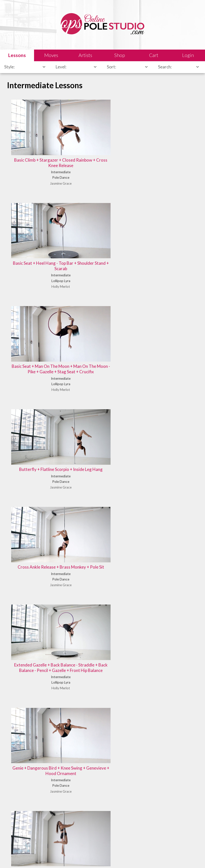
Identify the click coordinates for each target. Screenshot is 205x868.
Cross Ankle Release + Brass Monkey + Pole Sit (102, 230)
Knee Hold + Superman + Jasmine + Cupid (166, 320)
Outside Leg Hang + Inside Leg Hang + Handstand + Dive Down (39, 500)
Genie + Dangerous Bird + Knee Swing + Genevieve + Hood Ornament (39, 323)
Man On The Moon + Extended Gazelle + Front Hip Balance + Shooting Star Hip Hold (39, 412)
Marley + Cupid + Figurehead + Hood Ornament (102, 409)
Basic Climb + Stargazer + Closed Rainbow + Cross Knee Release (39, 141)
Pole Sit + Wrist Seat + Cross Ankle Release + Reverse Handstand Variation (166, 500)
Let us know (164, 825)
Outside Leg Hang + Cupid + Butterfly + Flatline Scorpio (166, 406)
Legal (52, 857)
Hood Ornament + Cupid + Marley (102, 320)
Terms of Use (103, 857)
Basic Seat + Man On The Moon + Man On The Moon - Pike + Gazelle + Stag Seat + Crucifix (166, 144)
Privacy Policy (128, 857)
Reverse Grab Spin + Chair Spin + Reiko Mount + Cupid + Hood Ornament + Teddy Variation (39, 696)
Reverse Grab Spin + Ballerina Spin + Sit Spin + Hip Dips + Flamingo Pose (166, 591)
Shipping (82, 857)
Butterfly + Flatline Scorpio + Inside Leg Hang (39, 230)
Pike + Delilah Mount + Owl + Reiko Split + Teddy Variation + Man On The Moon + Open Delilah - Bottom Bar (102, 503)
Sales (66, 857)
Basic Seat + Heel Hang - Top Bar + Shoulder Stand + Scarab (102, 141)
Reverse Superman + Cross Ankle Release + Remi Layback (102, 693)
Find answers (118, 831)
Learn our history (74, 837)
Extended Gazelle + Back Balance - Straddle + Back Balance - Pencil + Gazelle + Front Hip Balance (166, 235)
